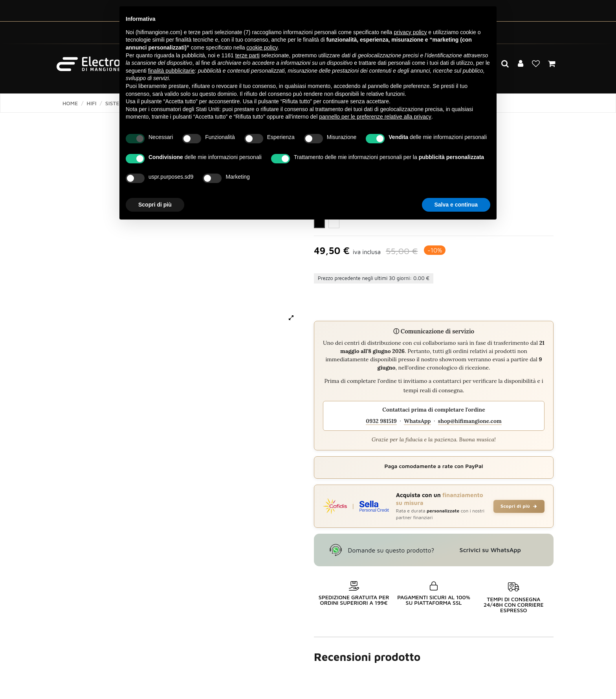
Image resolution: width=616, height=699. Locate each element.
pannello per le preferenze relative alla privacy (375, 117)
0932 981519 (381, 421)
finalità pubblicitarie (171, 71)
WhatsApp (417, 421)
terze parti (247, 55)
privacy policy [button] (410, 32)
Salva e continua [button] (456, 205)
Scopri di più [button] (155, 205)
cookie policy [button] (262, 48)
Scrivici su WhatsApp (490, 550)
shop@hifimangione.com (470, 421)
